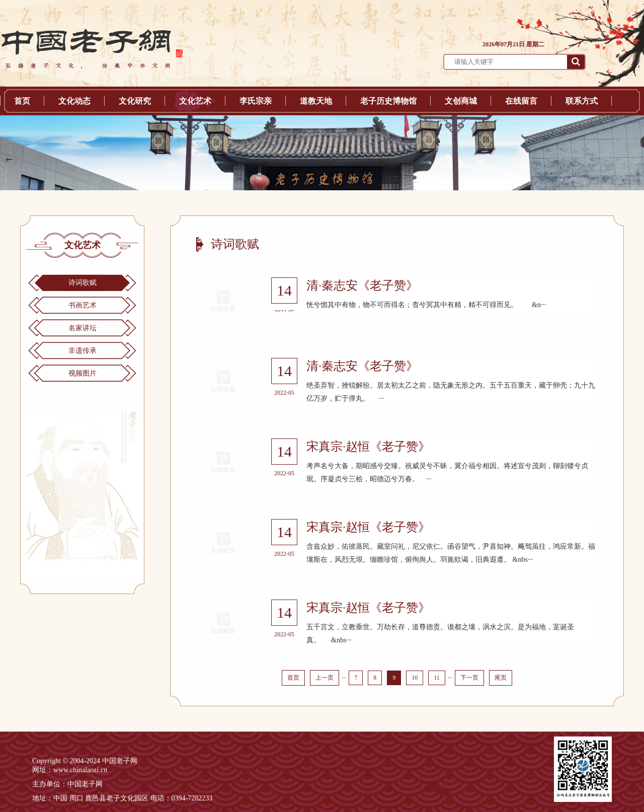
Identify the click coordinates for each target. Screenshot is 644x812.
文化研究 (135, 101)
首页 (22, 101)
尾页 (501, 678)
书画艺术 (83, 305)
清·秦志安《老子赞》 (362, 285)
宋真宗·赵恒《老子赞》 (368, 447)
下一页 (469, 678)
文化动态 (74, 101)
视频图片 (83, 373)
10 (415, 678)
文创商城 (461, 101)
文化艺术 (195, 101)
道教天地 (316, 101)
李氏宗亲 (256, 101)
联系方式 (582, 101)
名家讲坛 (83, 328)
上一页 (325, 678)
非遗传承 (83, 351)
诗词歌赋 (83, 283)
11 (437, 678)
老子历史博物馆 (388, 101)
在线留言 (521, 101)
